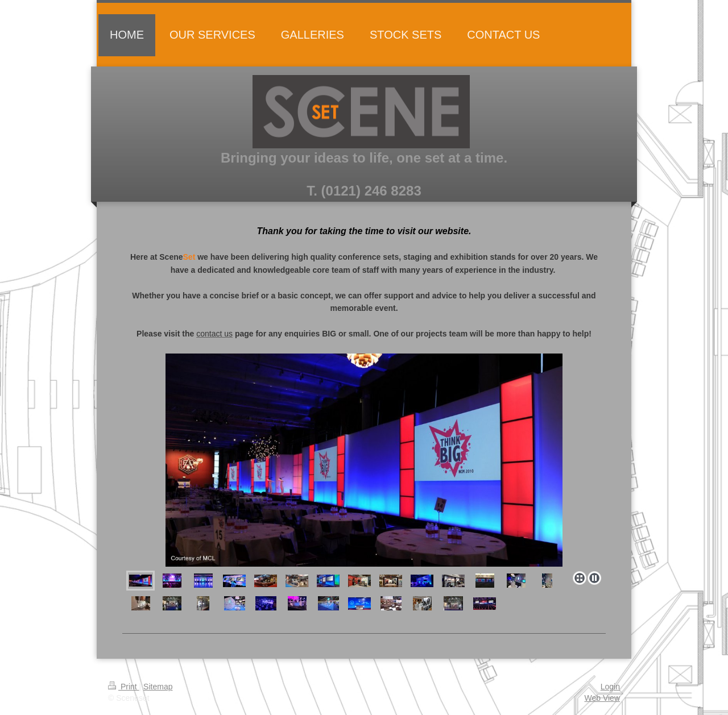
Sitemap (158, 687)
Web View (602, 698)
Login (610, 687)
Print (124, 687)
